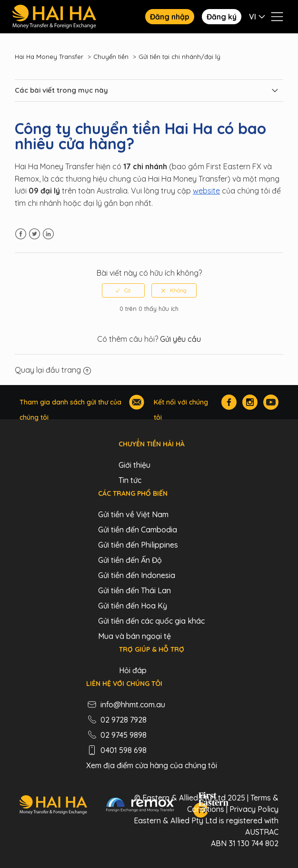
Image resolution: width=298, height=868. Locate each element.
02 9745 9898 (116, 735)
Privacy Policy (254, 809)
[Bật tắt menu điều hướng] (277, 17)
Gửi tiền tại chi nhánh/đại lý (179, 57)
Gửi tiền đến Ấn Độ (130, 560)
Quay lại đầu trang (53, 370)
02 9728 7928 (116, 720)
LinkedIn (48, 234)
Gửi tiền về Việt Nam (133, 514)
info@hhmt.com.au (126, 704)
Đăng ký (222, 17)
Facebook (21, 234)
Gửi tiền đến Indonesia (137, 575)
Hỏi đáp (133, 670)
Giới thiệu (134, 465)
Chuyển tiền (111, 57)
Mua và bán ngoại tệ (134, 636)
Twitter (35, 234)
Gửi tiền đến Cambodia (138, 530)
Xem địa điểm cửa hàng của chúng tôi (152, 765)
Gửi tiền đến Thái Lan (134, 590)
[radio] (123, 290)
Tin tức (130, 480)
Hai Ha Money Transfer (49, 57)
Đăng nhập (170, 17)
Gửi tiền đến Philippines (138, 545)
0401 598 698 (116, 750)
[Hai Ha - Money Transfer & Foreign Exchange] (53, 806)
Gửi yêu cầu (180, 339)
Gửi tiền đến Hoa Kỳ (133, 606)
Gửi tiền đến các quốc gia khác (151, 621)
